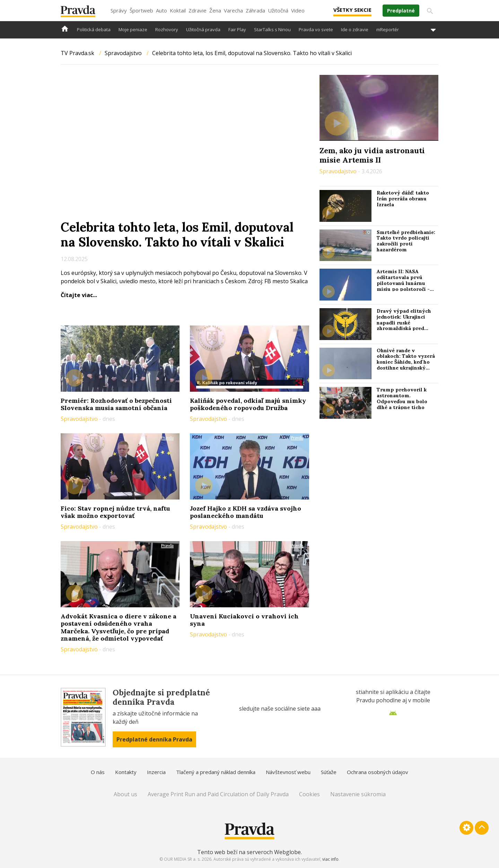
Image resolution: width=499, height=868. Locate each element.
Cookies (309, 794)
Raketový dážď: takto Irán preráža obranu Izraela (403, 199)
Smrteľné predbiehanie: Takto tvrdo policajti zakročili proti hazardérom (406, 241)
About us (125, 794)
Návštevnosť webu (288, 772)
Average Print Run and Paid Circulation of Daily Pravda (218, 794)
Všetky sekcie (352, 10)
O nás (98, 772)
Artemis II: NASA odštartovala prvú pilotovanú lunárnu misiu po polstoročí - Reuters (403, 283)
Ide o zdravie (355, 29)
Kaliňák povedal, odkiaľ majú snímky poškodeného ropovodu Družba (248, 404)
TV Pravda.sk (77, 53)
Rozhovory (167, 29)
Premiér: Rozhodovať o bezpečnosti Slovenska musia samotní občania (116, 404)
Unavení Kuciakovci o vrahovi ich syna (244, 620)
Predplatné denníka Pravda (154, 739)
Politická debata (94, 29)
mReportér (388, 29)
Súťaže (329, 772)
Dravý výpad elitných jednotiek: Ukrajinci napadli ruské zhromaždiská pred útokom (404, 323)
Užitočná (278, 10)
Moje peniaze (133, 29)
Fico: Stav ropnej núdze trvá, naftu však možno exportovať (115, 512)
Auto (161, 10)
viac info (330, 859)
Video (298, 10)
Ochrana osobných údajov (378, 772)
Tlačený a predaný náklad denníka (216, 772)
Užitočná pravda (203, 29)
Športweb (141, 10)
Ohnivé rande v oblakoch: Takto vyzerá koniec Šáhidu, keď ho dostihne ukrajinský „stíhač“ (406, 362)
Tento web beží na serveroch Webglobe (249, 852)
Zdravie (198, 10)
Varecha (233, 10)
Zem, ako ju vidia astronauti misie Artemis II (372, 155)
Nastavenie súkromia (358, 794)
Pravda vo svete (316, 29)
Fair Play (237, 29)
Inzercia (156, 772)
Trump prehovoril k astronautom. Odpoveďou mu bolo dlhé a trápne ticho (402, 398)
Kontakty (126, 772)
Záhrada (255, 10)
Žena (215, 10)
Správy (119, 10)
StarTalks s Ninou (272, 29)
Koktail (178, 10)
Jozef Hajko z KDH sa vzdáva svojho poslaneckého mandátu (246, 512)
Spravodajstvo (123, 53)
